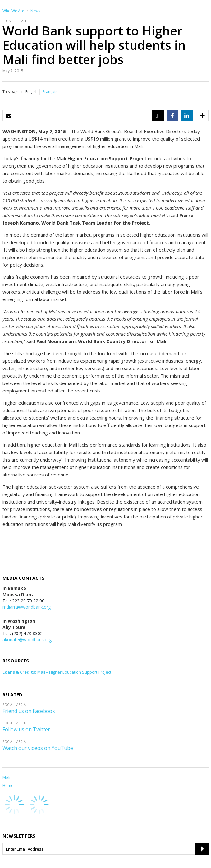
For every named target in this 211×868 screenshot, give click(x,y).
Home (8, 785)
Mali (6, 777)
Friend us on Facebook (29, 711)
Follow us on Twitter (26, 729)
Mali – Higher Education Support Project (57, 672)
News (35, 11)
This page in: (14, 92)
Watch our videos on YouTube (38, 748)
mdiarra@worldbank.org (27, 607)
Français (50, 92)
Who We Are (13, 11)
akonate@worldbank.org (27, 640)
